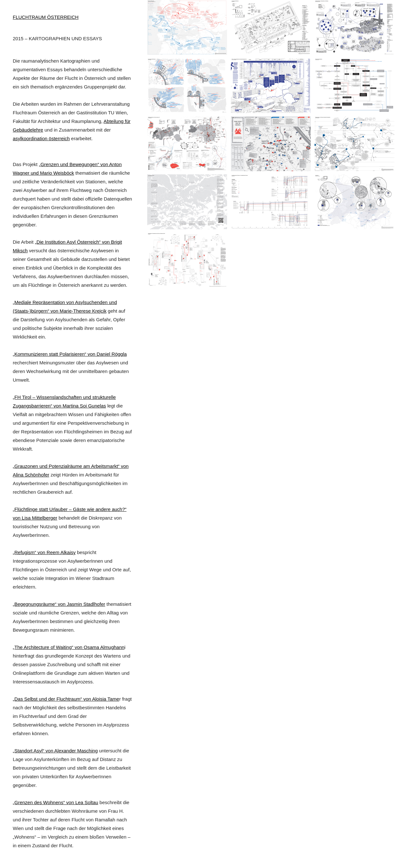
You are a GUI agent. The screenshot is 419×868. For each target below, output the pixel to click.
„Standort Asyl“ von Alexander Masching (55, 751)
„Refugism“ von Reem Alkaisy (44, 552)
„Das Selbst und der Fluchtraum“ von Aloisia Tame (66, 699)
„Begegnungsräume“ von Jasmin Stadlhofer (59, 604)
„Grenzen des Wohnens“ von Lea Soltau (55, 802)
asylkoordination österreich (41, 138)
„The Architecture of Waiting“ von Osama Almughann (69, 647)
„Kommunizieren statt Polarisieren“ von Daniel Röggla (70, 354)
